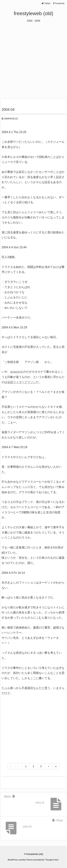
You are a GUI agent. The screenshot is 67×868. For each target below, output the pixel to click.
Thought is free (52, 860)
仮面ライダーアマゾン (22, 382)
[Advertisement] (33, 58)
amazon (15, 372)
